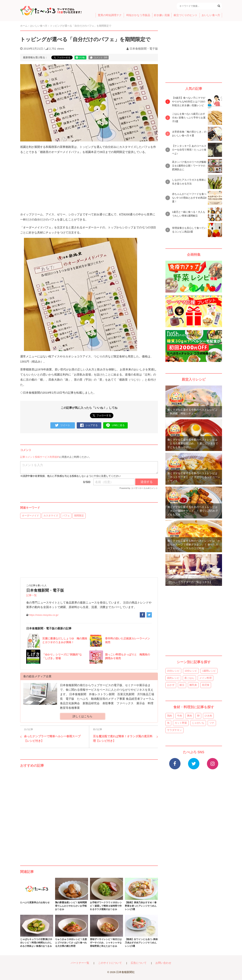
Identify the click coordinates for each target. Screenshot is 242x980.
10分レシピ (191, 671)
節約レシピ (173, 678)
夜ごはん (189, 678)
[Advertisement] (89, 813)
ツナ (212, 723)
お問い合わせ (163, 963)
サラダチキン (174, 730)
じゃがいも (198, 723)
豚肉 (190, 716)
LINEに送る (115, 425)
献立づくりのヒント (186, 15)
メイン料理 (206, 678)
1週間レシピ (209, 671)
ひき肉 (208, 716)
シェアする (89, 425)
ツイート (63, 425)
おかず (171, 685)
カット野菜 (181, 723)
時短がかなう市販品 (138, 15)
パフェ (66, 516)
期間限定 (79, 516)
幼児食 (206, 685)
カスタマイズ (51, 516)
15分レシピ (173, 671)
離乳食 (193, 685)
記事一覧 (31, 595)
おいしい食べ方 (211, 15)
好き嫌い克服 (162, 15)
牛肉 (180, 716)
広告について (139, 963)
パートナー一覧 (80, 963)
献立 (182, 685)
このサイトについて (110, 963)
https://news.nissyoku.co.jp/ (44, 615)
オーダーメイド (30, 516)
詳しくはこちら (83, 716)
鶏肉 (170, 716)
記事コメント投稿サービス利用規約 (40, 457)
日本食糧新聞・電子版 (144, 49)
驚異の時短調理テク (110, 15)
